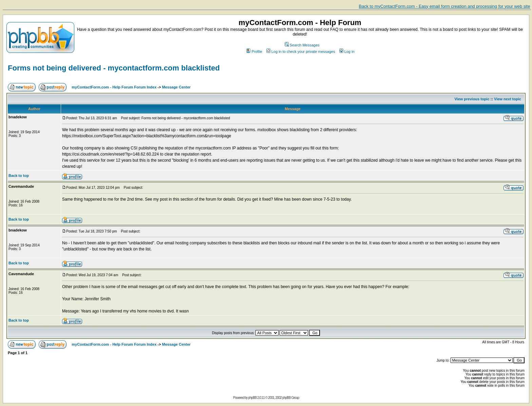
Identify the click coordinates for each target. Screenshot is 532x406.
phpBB (252, 398)
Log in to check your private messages (301, 52)
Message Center (176, 87)
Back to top (19, 176)
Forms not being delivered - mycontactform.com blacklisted (114, 68)
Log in (347, 52)
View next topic (508, 99)
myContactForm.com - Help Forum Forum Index (114, 87)
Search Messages (302, 45)
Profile (254, 52)
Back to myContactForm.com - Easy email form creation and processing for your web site (445, 6)
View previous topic (472, 99)
